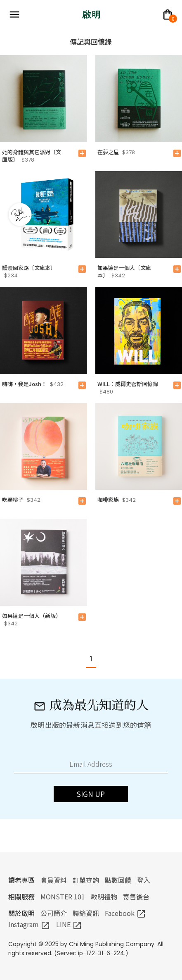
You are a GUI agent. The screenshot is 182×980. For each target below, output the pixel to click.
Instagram (29, 924)
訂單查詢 (86, 880)
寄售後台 (136, 897)
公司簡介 (54, 913)
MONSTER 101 (63, 897)
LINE (69, 924)
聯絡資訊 (86, 913)
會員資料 (54, 880)
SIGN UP (91, 794)
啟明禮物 (104, 897)
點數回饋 (118, 880)
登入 (144, 880)
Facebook (125, 913)
